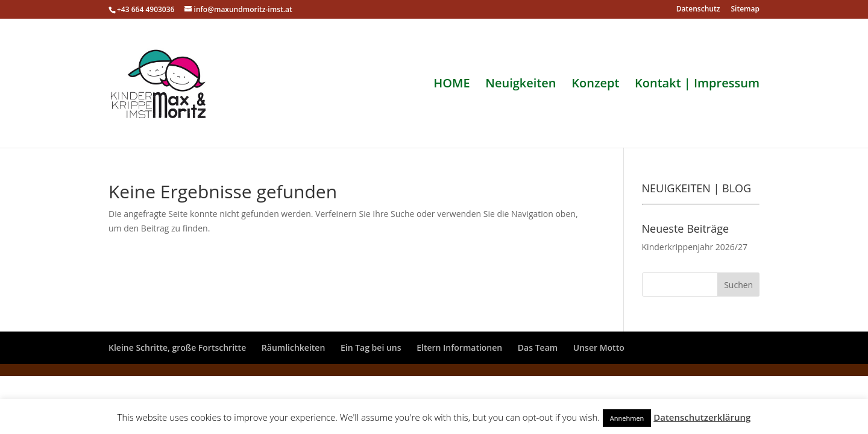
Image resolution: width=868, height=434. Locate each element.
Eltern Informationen (459, 348)
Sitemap (745, 10)
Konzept (595, 85)
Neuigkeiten (520, 85)
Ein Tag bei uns (371, 348)
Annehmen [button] (627, 418)
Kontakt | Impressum (697, 85)
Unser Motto (599, 348)
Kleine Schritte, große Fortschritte (177, 348)
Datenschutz (698, 10)
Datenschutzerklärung (702, 417)
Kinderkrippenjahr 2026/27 (695, 247)
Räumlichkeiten (293, 348)
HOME (451, 85)
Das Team (538, 348)
